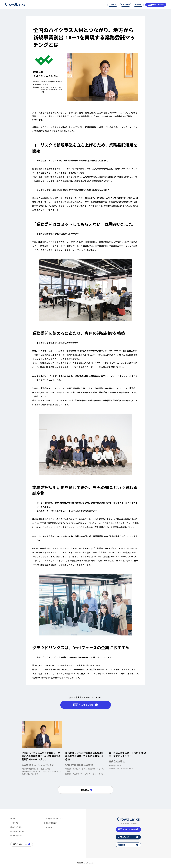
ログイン (113, 5)
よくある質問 (17, 836)
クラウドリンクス (119, 113)
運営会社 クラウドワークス (55, 819)
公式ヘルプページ (18, 831)
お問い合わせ (126, 5)
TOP (14, 819)
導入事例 (15, 823)
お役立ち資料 (17, 827)
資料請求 (138, 5)
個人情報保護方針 (52, 823)
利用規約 (49, 827)
